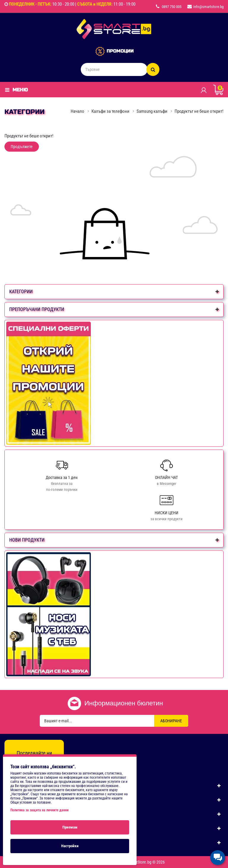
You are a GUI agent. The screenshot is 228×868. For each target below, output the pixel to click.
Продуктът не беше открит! (199, 111)
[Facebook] (21, 764)
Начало (77, 111)
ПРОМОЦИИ (120, 51)
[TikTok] (47, 764)
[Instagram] (34, 764)
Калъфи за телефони (110, 111)
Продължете (22, 147)
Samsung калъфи (152, 111)
